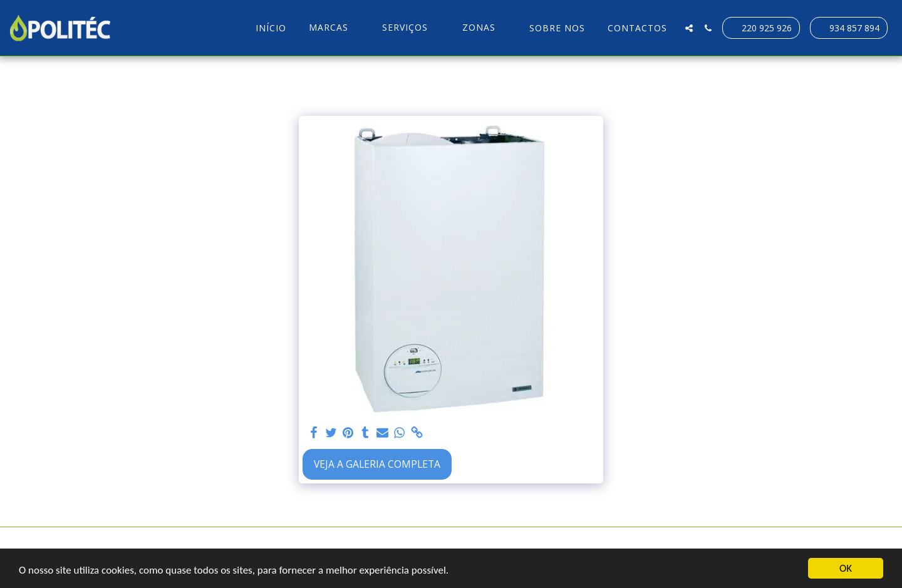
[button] (334, 28)
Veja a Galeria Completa (377, 464)
